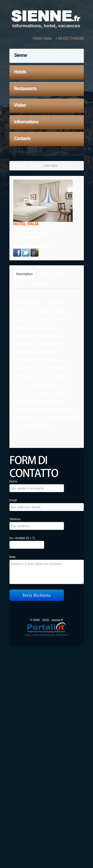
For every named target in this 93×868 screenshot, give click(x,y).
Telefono (15, 519)
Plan (19, 284)
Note (13, 557)
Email (13, 500)
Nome (13, 481)
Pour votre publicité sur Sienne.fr (46, 635)
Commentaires (40, 284)
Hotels (34, 166)
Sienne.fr (19, 166)
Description (25, 274)
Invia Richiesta (37, 595)
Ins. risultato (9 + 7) (22, 538)
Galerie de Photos (52, 274)
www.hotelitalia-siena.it (38, 246)
